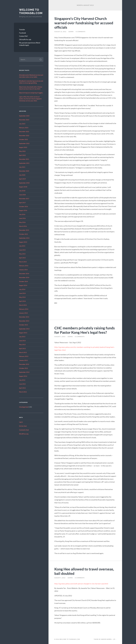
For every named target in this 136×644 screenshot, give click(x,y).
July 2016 (22, 214)
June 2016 (22, 218)
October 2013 (24, 325)
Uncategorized (24, 407)
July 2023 (22, 124)
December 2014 (24, 274)
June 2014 (22, 293)
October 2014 (24, 281)
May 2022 (22, 151)
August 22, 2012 (60, 32)
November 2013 (24, 321)
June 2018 (22, 195)
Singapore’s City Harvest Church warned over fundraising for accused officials (84, 23)
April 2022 (22, 155)
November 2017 (24, 199)
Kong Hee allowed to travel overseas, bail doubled (84, 571)
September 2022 (24, 143)
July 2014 (22, 289)
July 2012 (22, 380)
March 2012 (23, 392)
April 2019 (22, 179)
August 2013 (23, 333)
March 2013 (23, 352)
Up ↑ (115, 639)
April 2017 (22, 203)
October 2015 (24, 234)
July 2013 (22, 337)
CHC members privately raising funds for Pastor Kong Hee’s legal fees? (85, 330)
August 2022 (23, 147)
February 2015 (24, 266)
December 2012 (24, 364)
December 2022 (24, 132)
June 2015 (22, 250)
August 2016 (23, 210)
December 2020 (24, 171)
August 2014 (23, 285)
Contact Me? (24, 36)
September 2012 (24, 372)
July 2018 (22, 191)
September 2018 (24, 183)
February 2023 (24, 128)
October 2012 (24, 368)
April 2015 (22, 258)
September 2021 (24, 163)
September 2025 (24, 116)
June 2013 (22, 341)
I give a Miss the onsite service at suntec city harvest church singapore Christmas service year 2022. (30, 99)
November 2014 (24, 277)
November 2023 (24, 120)
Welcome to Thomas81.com (31, 11)
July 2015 (22, 246)
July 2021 (22, 167)
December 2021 (24, 159)
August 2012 (23, 376)
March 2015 (23, 262)
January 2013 (23, 360)
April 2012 (22, 388)
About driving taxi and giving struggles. (31, 93)
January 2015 (23, 270)
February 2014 (24, 309)
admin (71, 32)
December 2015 (24, 230)
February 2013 (24, 356)
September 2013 (24, 329)
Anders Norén (106, 639)
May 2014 (22, 297)
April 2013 (22, 349)
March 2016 (23, 226)
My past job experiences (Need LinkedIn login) (30, 44)
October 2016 (24, 206)
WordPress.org (24, 434)
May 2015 (22, 254)
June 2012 (22, 384)
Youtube (22, 30)
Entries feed (23, 426)
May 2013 (22, 345)
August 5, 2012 (60, 337)
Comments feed (24, 430)
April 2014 (22, 301)
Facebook (23, 33)
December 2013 (24, 317)
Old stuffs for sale (25, 39)
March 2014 (23, 305)
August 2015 (23, 242)
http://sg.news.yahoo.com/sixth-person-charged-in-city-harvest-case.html (81, 584)
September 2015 (24, 238)
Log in (21, 422)
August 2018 (23, 187)
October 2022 (24, 139)
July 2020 (22, 175)
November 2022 (24, 136)
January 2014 (23, 313)
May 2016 (22, 222)
